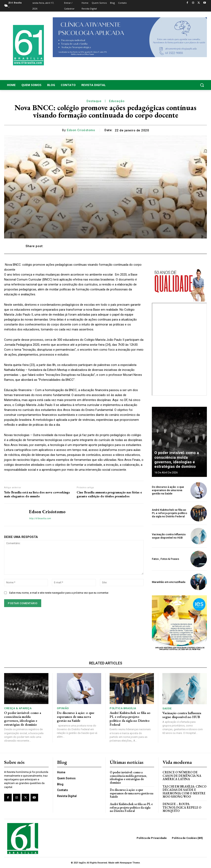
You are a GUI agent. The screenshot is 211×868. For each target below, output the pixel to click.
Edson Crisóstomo (81, 130)
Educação (117, 101)
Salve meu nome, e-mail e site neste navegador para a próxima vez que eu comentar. (59, 593)
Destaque (94, 101)
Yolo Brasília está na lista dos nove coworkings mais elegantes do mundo (37, 494)
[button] (185, 85)
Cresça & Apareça (18, 708)
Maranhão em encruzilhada (169, 582)
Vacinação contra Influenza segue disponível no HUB (169, 536)
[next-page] (200, 414)
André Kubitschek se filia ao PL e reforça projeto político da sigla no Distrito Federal (169, 513)
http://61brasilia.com (40, 518)
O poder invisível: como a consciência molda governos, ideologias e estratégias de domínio (179, 460)
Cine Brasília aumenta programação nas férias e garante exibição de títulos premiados (109, 494)
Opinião (63, 708)
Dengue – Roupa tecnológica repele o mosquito (182, 807)
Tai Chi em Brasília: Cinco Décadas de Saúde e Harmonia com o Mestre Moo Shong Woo (184, 791)
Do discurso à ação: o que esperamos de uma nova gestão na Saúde (168, 490)
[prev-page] (192, 414)
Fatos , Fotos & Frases (165, 559)
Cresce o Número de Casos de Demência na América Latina (182, 775)
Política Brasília (123, 708)
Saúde (167, 708)
